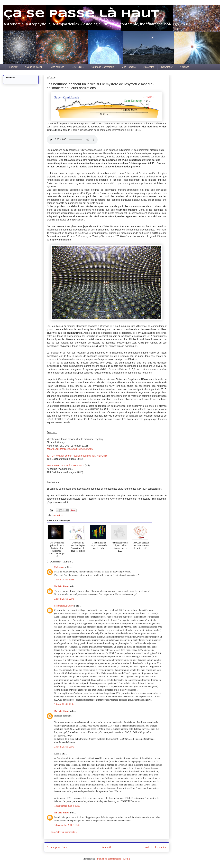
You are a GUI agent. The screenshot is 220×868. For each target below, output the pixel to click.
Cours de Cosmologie (103, 67)
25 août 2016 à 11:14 (64, 704)
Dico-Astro (148, 67)
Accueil (106, 847)
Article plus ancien (156, 847)
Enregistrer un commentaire (64, 832)
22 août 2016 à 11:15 (64, 580)
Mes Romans (129, 67)
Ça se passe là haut (81, 14)
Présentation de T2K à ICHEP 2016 (65, 466)
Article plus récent (57, 847)
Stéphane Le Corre (64, 606)
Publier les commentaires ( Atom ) (113, 859)
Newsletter (167, 67)
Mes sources (57, 67)
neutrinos (59, 515)
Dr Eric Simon (62, 586)
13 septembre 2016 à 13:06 (67, 825)
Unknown (60, 567)
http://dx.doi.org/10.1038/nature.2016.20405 (70, 449)
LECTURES (78, 67)
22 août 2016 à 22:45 (64, 599)
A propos (184, 67)
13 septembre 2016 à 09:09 (67, 806)
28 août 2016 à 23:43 (64, 747)
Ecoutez (13, 67)
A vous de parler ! (34, 67)
